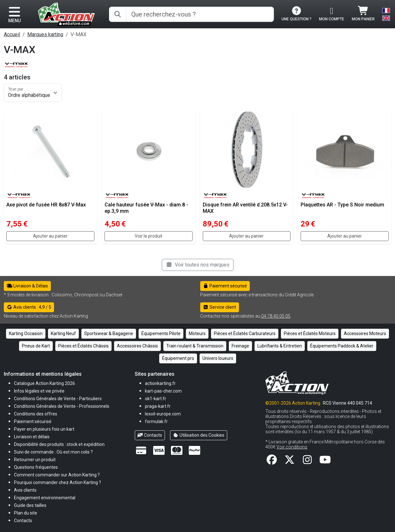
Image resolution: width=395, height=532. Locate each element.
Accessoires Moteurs (365, 333)
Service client (220, 307)
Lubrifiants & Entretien (280, 346)
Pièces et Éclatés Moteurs (310, 333)
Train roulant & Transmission (195, 346)
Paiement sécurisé (225, 286)
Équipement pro (178, 358)
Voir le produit (149, 236)
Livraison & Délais (27, 286)
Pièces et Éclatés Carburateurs (245, 333)
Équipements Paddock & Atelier (342, 346)
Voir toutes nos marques (198, 265)
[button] (30, 505)
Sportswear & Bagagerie (109, 333)
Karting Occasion (26, 333)
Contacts (150, 435)
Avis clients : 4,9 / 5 (29, 307)
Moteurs (197, 333)
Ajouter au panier (50, 236)
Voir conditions (292, 447)
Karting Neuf (63, 333)
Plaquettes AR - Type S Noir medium (342, 205)
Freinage (240, 346)
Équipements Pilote (161, 333)
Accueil (12, 34)
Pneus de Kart (36, 346)
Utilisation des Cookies (199, 435)
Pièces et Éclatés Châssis (83, 346)
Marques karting (45, 34)
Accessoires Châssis (137, 346)
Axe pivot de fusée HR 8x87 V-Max (46, 205)
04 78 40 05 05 (276, 316)
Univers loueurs (218, 358)
